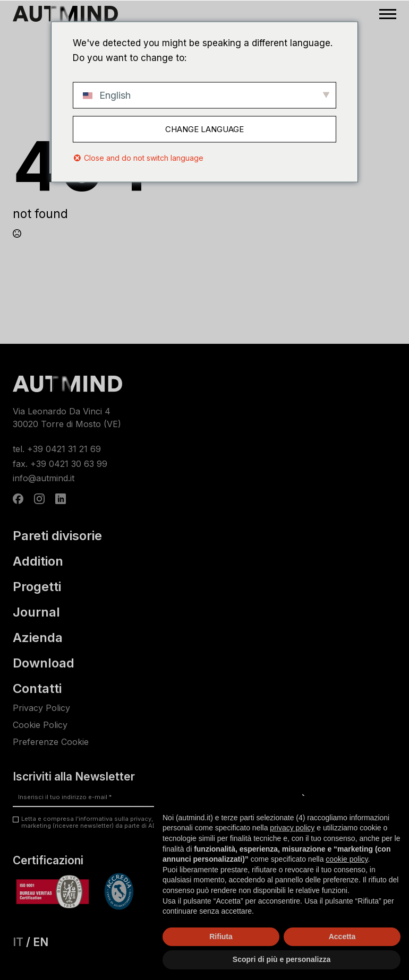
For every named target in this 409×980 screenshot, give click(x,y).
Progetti (37, 587)
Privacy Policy (41, 708)
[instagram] (39, 499)
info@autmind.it (44, 478)
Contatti (37, 689)
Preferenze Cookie (51, 742)
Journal (36, 612)
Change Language (204, 129)
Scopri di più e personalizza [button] (282, 959)
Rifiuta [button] (221, 936)
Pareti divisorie (57, 536)
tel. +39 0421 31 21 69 (57, 449)
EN (41, 942)
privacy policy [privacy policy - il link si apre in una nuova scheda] (292, 828)
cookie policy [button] (347, 859)
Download (44, 663)
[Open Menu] (388, 14)
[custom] (18, 499)
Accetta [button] (342, 936)
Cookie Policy (40, 725)
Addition (38, 561)
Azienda (38, 638)
